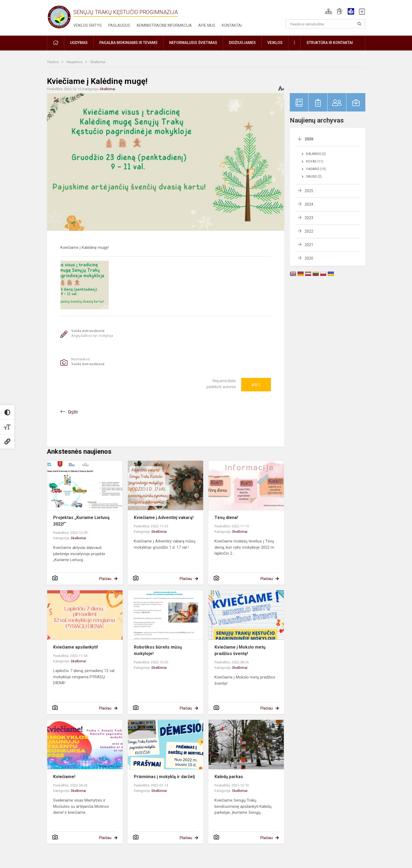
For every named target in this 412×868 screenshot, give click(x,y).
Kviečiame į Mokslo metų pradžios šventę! (240, 650)
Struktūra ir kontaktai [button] (330, 43)
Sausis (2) (314, 177)
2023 (309, 218)
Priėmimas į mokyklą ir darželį (164, 777)
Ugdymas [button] (79, 43)
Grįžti (73, 412)
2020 (309, 258)
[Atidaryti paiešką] (359, 24)
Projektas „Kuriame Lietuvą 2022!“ (81, 521)
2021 (309, 245)
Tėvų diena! (226, 518)
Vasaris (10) (316, 169)
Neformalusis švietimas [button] (193, 43)
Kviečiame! (64, 777)
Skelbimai (98, 62)
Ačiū (256, 385)
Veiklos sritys (88, 25)
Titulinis (53, 62)
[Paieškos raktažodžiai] (326, 24)
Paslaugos (119, 25)
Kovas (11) (315, 161)
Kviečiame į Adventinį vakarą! (164, 518)
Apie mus (207, 25)
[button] (328, 11)
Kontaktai (232, 25)
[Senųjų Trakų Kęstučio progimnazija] (59, 17)
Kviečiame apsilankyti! (76, 647)
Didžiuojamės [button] (242, 43)
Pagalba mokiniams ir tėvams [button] (128, 43)
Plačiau (105, 579)
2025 (309, 191)
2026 (309, 139)
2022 (309, 231)
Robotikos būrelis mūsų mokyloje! (158, 650)
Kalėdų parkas (229, 777)
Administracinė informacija (164, 25)
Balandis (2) (316, 154)
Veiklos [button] (275, 43)
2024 (309, 204)
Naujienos (75, 62)
